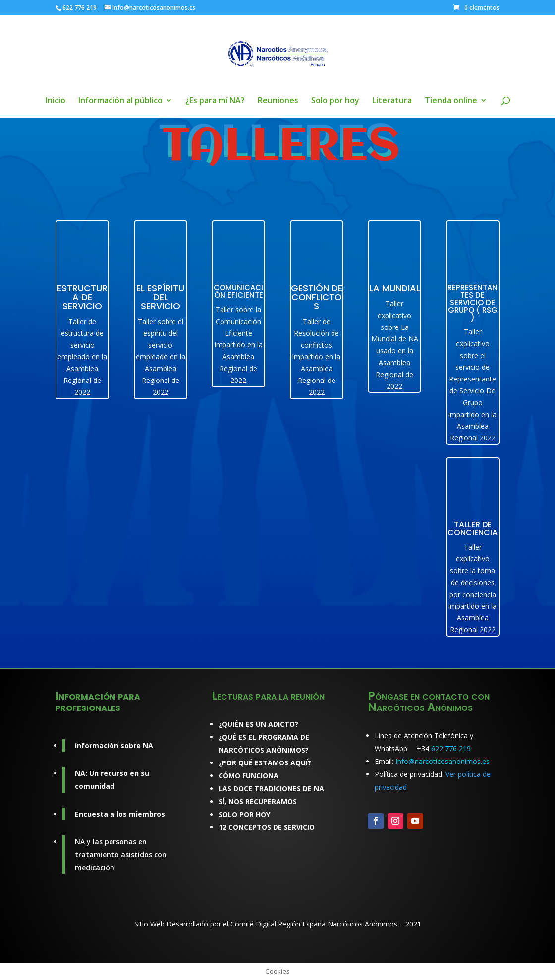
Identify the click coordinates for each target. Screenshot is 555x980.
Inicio (55, 101)
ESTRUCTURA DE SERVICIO (82, 297)
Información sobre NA (114, 745)
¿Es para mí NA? (215, 101)
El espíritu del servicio (160, 297)
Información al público (120, 101)
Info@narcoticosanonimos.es (443, 761)
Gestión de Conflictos (317, 297)
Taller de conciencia (472, 528)
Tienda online (451, 101)
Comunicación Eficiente (238, 291)
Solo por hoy (335, 101)
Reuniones (278, 101)
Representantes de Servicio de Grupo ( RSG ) (472, 302)
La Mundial (395, 288)
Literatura (392, 101)
